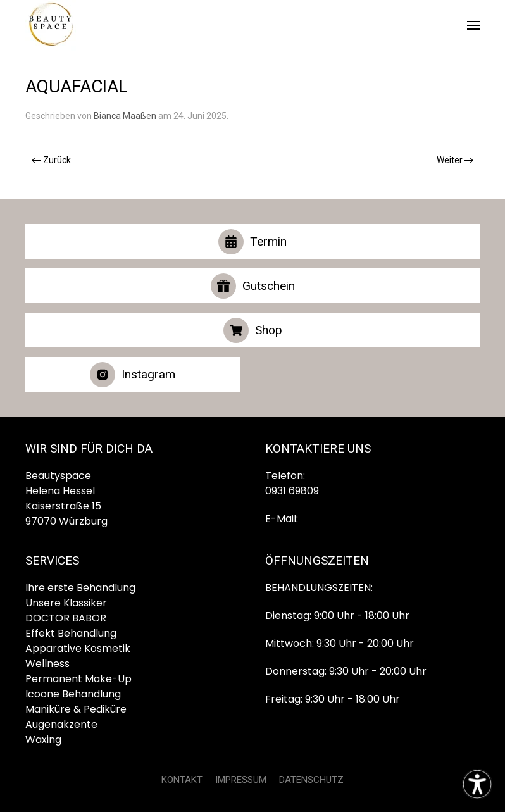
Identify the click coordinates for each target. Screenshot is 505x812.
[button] (473, 25)
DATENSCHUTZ (311, 780)
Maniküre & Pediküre (76, 709)
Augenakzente (61, 724)
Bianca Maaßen (125, 116)
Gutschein (253, 286)
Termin (253, 242)
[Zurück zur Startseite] (51, 25)
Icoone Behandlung (73, 694)
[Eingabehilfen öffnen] (477, 784)
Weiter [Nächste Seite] (455, 160)
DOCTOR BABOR (66, 618)
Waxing (43, 740)
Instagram (133, 375)
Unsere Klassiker (66, 603)
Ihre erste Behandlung (80, 588)
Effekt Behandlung (71, 633)
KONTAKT (182, 780)
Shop (253, 330)
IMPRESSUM (241, 780)
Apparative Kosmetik (78, 648)
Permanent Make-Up (78, 679)
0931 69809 (292, 491)
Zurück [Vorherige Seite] (51, 160)
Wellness (47, 664)
